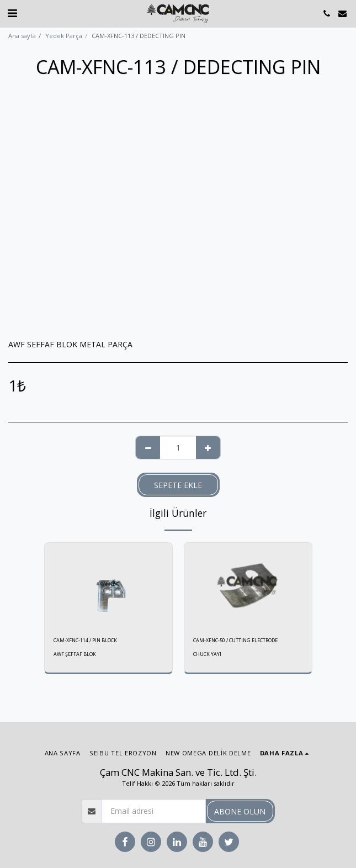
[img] (108, 585)
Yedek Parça (64, 36)
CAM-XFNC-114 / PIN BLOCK (85, 640)
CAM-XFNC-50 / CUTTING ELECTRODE (235, 640)
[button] (12, 13)
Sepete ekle (178, 485)
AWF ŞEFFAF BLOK (75, 654)
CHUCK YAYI (207, 654)
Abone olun (240, 811)
